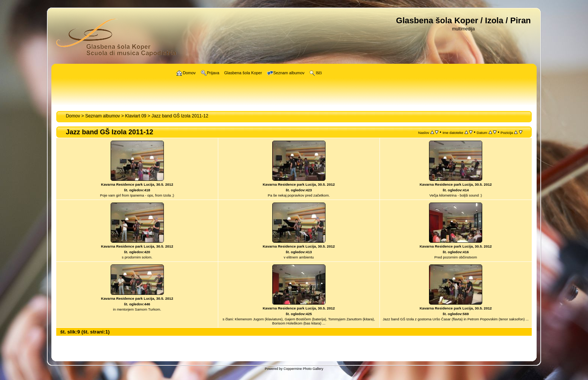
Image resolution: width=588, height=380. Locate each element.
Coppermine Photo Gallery (303, 369)
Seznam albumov (103, 116)
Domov (73, 116)
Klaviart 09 (136, 116)
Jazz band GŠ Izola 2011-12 (180, 116)
